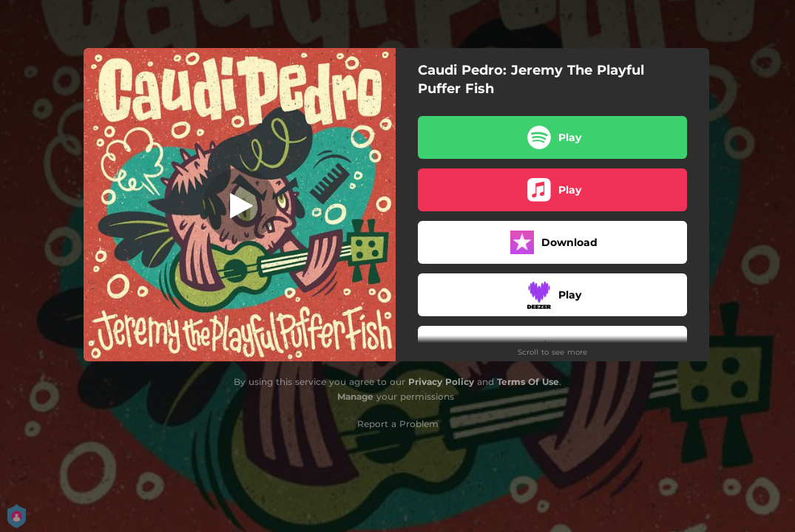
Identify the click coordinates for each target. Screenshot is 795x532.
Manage (355, 396)
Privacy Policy (441, 382)
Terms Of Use (528, 382)
